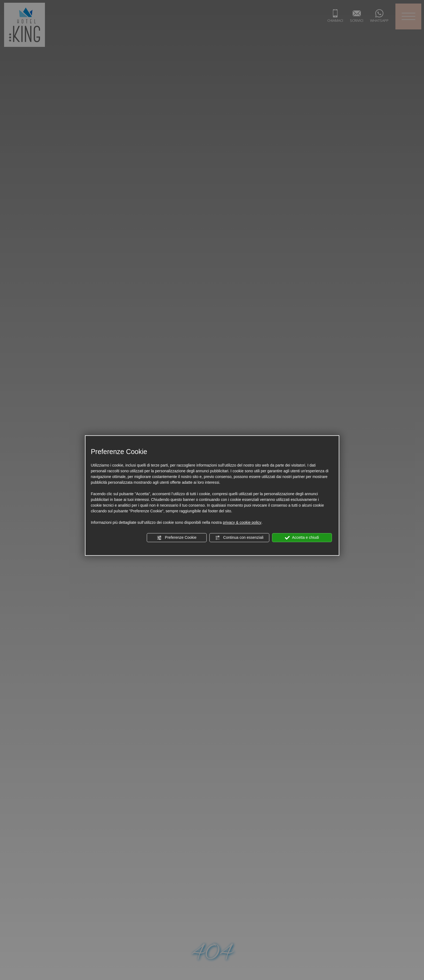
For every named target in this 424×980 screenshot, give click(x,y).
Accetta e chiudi (302, 538)
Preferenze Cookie (177, 538)
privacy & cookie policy (242, 522)
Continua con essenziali (239, 538)
